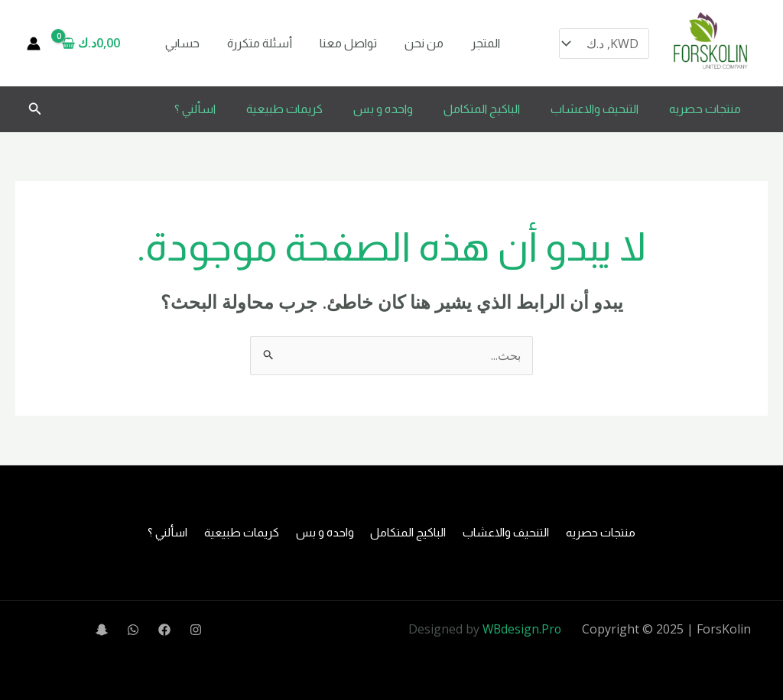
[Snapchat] (102, 630)
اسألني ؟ (195, 109)
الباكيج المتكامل (482, 109)
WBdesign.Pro (521, 629)
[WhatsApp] (133, 630)
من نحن (413, 43)
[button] (34, 109)
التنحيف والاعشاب (595, 109)
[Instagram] (196, 630)
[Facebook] (164, 630)
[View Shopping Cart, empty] (96, 44)
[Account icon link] (34, 44)
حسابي (181, 43)
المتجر (472, 43)
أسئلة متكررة (255, 43)
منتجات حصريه (705, 109)
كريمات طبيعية (284, 109)
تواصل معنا (341, 43)
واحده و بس (383, 109)
